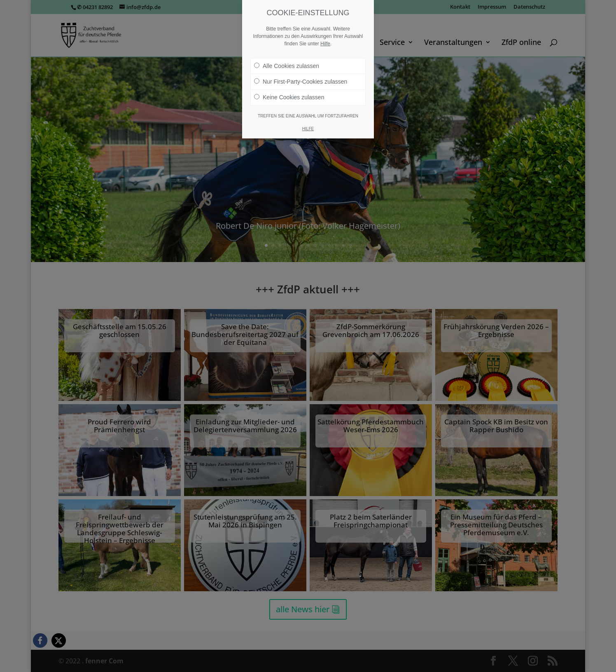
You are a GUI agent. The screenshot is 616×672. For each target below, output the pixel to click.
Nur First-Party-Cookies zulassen (301, 82)
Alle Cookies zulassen (287, 66)
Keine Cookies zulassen (289, 97)
